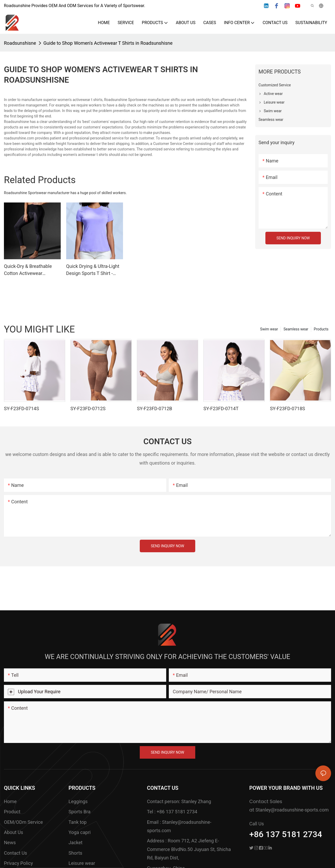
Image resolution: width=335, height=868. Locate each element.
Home (10, 801)
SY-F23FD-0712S (88, 408)
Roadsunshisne (20, 43)
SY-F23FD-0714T (221, 408)
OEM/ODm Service (23, 822)
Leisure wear (82, 863)
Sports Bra (80, 812)
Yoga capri (80, 832)
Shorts (76, 853)
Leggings (78, 801)
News (10, 842)
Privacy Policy (18, 863)
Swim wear (269, 329)
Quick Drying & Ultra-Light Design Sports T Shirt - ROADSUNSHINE (93, 270)
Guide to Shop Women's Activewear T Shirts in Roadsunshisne (108, 43)
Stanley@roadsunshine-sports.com (292, 810)
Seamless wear (296, 329)
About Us (13, 832)
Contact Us (15, 853)
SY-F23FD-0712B (155, 408)
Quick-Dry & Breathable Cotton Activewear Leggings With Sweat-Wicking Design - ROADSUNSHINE (28, 270)
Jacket (76, 842)
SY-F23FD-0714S (21, 408)
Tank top (78, 822)
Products (321, 329)
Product (12, 812)
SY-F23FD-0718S (287, 408)
